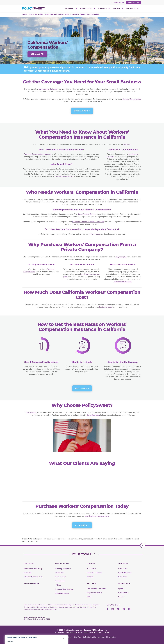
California (127, 144)
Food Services (61, 577)
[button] (63, 638)
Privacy (70, 637)
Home (24, 14)
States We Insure (36, 14)
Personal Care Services (64, 589)
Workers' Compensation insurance (38, 154)
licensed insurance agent (64, 176)
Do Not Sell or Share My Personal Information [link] (99, 637)
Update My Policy (125, 573)
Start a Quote (133, 2)
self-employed (94, 234)
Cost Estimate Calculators (97, 589)
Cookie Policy (10, 641)
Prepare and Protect (94, 593)
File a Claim (123, 577)
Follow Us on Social (94, 573)
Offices (58, 585)
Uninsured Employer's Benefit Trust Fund (88, 222)
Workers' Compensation (132, 99)
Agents (121, 589)
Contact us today (106, 307)
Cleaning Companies (63, 569)
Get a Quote (123, 569)
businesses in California (48, 89)
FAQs (89, 597)
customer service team (123, 282)
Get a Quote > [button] (37, 54)
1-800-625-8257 (118, 2)
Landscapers (60, 581)
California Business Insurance (57, 14)
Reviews (90, 577)
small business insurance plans (82, 275)
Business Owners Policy (33, 569)
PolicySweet (31, 413)
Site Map (77, 637)
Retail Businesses (62, 593)
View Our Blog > (113, 605)
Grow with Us (123, 593)
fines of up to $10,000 (86, 214)
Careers (121, 597)
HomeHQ (28, 573)
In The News (91, 569)
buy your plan (121, 257)
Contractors (60, 573)
